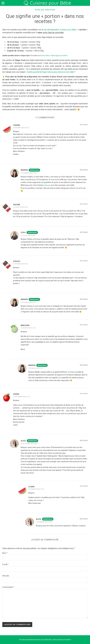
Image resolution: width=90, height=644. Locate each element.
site (45, 30)
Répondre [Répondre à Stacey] (84, 261)
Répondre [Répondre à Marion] (84, 170)
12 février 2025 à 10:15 (36, 368)
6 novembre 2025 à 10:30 (29, 173)
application (63, 30)
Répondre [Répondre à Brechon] (84, 325)
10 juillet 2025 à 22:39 (20, 207)
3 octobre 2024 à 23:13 (21, 264)
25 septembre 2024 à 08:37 (29, 444)
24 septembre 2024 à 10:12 (22, 397)
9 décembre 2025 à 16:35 (36, 489)
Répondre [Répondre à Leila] (84, 232)
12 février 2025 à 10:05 (28, 328)
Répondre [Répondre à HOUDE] (84, 393)
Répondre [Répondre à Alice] (84, 440)
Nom (5, 553)
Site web (6, 576)
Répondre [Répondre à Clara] (84, 486)
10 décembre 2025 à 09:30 (44, 522)
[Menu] (3, 3)
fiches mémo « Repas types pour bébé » (54, 56)
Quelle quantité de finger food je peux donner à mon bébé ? (51, 72)
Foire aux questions (45, 10)
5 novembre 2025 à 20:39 (21, 128)
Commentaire (8, 587)
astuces (47, 185)
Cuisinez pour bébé (48, 5)
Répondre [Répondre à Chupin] (84, 125)
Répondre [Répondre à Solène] (84, 204)
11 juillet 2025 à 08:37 (28, 235)
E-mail (5, 564)
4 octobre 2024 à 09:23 (28, 302)
